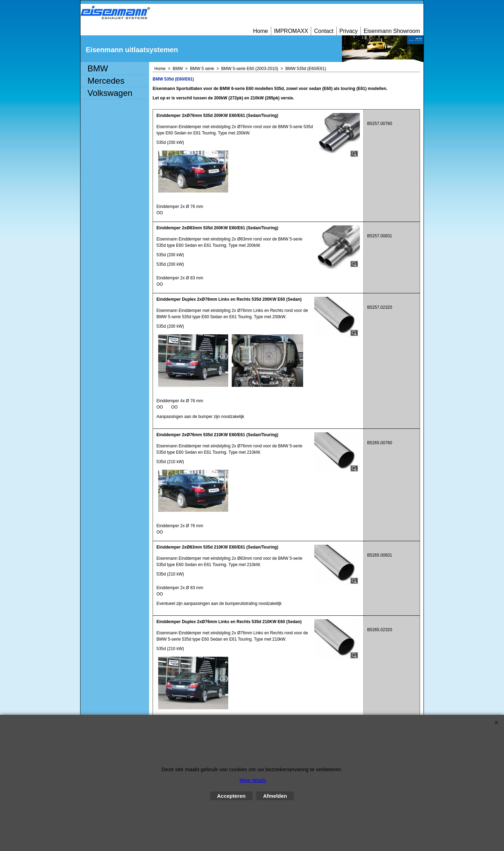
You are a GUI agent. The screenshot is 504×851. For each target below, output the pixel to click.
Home (261, 31)
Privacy (349, 31)
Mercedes (106, 81)
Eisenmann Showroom (392, 31)
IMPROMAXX (291, 31)
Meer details (253, 780)
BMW (98, 68)
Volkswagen (110, 93)
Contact (324, 31)
